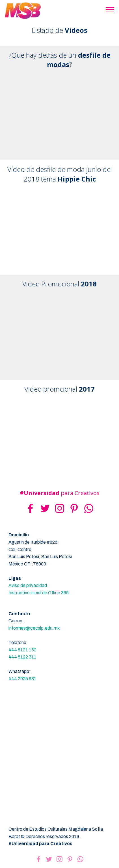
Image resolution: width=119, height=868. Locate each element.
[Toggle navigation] (110, 9)
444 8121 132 (22, 650)
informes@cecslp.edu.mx (34, 628)
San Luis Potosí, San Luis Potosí (40, 557)
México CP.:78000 (27, 564)
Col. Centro (20, 549)
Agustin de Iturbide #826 (33, 542)
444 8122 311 (22, 657)
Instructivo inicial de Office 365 (39, 593)
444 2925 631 (22, 679)
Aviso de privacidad (28, 585)
